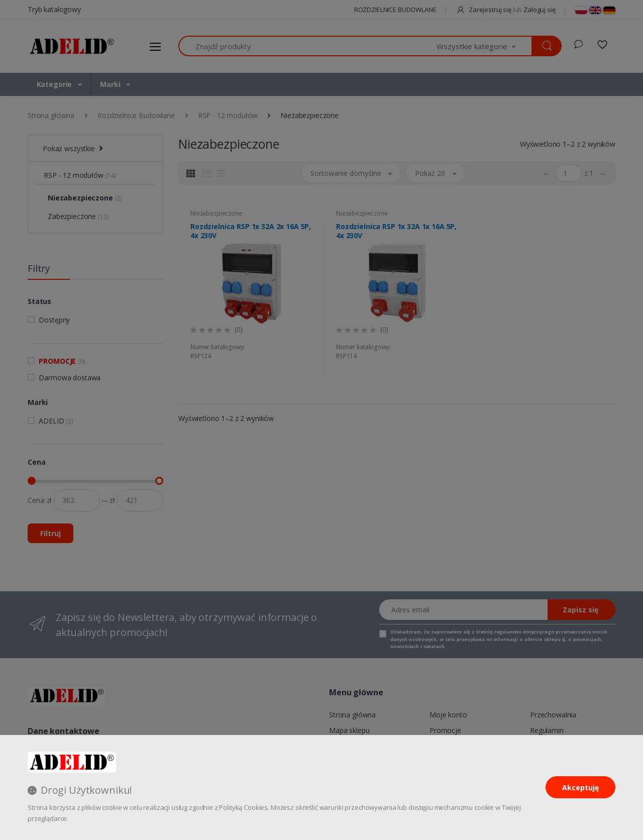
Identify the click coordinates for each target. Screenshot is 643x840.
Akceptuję (580, 787)
